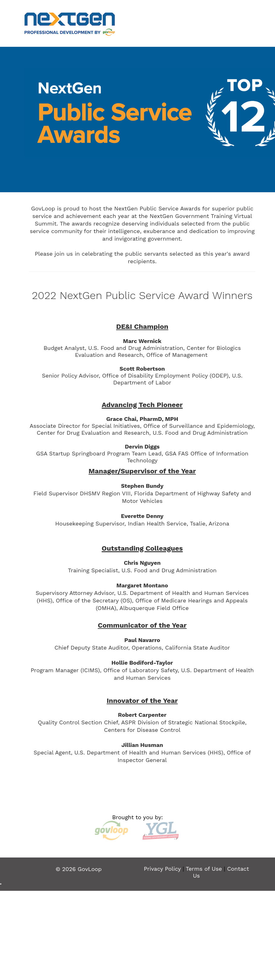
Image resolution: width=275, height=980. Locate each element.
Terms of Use (204, 869)
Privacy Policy (162, 869)
